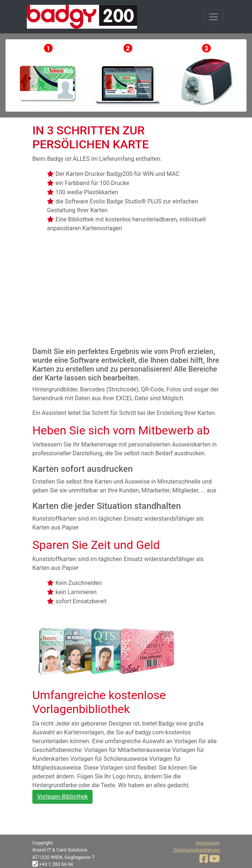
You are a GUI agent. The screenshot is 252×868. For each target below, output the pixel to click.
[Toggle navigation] (213, 17)
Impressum (208, 843)
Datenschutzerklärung (196, 850)
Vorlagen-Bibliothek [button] (62, 797)
